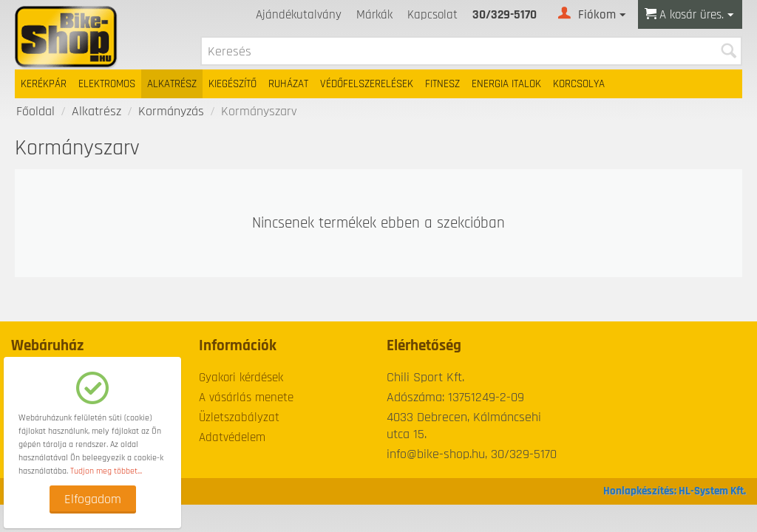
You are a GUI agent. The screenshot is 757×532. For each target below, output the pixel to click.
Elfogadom (93, 499)
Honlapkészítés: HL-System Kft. (675, 491)
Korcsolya (579, 84)
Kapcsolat (432, 15)
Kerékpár (44, 84)
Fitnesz (442, 84)
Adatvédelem (232, 437)
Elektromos (107, 84)
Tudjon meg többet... (106, 471)
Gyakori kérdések (241, 378)
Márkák (374, 15)
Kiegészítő (232, 84)
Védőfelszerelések (367, 84)
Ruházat (288, 84)
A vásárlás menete (246, 398)
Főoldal (35, 111)
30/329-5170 (505, 15)
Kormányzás (171, 111)
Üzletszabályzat (239, 417)
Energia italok (506, 84)
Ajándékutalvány (299, 15)
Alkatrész (172, 84)
